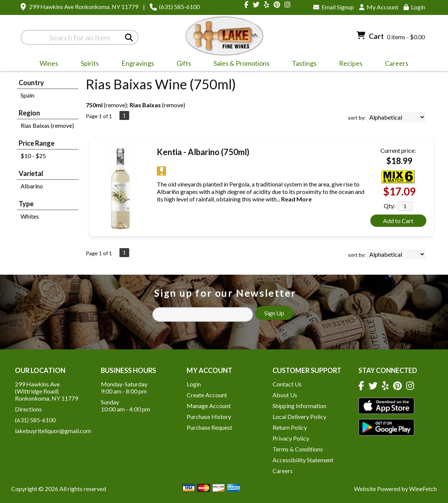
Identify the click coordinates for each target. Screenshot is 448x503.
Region (29, 113)
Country (31, 83)
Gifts (181, 64)
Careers (394, 64)
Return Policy (290, 427)
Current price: (398, 150)
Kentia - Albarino (203, 152)
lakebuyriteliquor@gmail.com (53, 431)
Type (26, 204)
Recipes (351, 63)
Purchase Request (209, 427)
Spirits (87, 64)
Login (414, 7)
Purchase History (209, 416)
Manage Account (209, 406)
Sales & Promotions (239, 64)
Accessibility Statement (303, 460)
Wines (46, 64)
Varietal (31, 173)
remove (115, 105)
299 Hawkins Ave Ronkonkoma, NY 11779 (84, 7)
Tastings (304, 63)
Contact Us (287, 384)
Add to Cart (398, 221)
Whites (30, 216)
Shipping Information (299, 406)
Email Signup (334, 7)
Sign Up (274, 313)
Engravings (135, 64)
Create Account (207, 395)
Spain (27, 95)
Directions (28, 409)
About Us (285, 395)
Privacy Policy (291, 438)
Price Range (37, 143)
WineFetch (423, 489)
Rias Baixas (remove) (47, 125)
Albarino (32, 186)
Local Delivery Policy (299, 416)
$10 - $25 (33, 156)
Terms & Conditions (298, 449)
